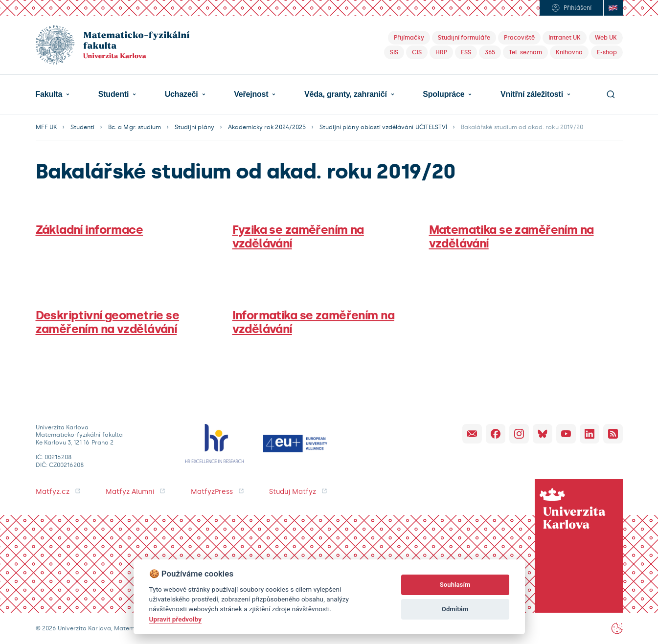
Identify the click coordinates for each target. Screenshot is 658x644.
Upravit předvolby (175, 619)
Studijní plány (194, 127)
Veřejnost (251, 94)
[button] (53, 94)
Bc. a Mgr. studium (135, 127)
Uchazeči (182, 94)
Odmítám (455, 609)
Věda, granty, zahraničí (346, 94)
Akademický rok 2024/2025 (267, 127)
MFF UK (46, 127)
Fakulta (49, 94)
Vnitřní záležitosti (532, 94)
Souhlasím (455, 585)
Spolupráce (443, 94)
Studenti (113, 94)
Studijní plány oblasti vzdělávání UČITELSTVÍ (383, 127)
